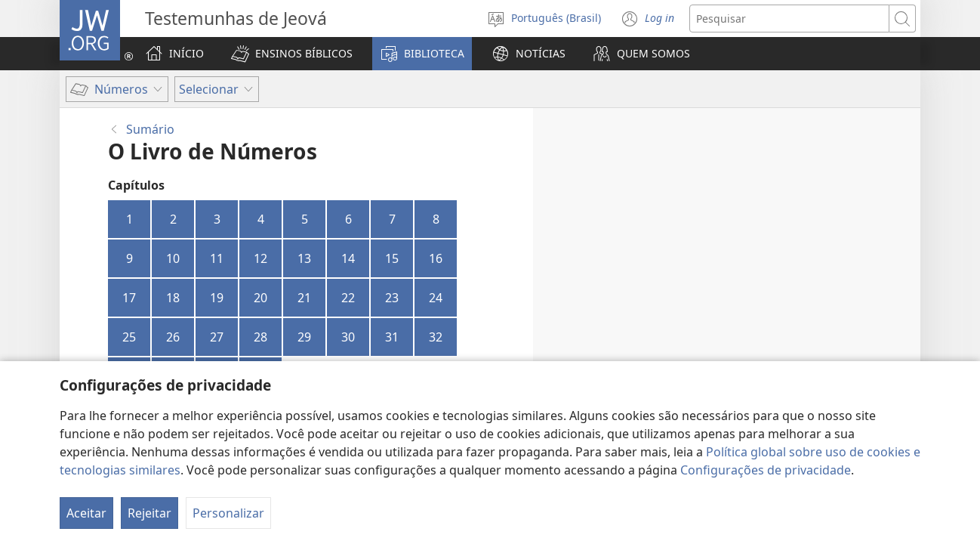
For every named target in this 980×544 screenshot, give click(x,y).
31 (392, 337)
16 (436, 258)
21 (304, 298)
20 (260, 298)
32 (436, 337)
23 (392, 298)
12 (260, 258)
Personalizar (228, 513)
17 (129, 298)
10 (173, 258)
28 (260, 337)
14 (348, 258)
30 (348, 337)
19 (217, 298)
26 (173, 337)
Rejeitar (149, 513)
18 (173, 298)
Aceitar (86, 513)
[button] (292, 54)
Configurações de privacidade (766, 470)
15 (392, 258)
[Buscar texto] (789, 19)
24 (436, 298)
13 (304, 258)
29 (304, 337)
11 (217, 258)
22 (348, 298)
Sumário (150, 129)
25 (129, 337)
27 (217, 337)
